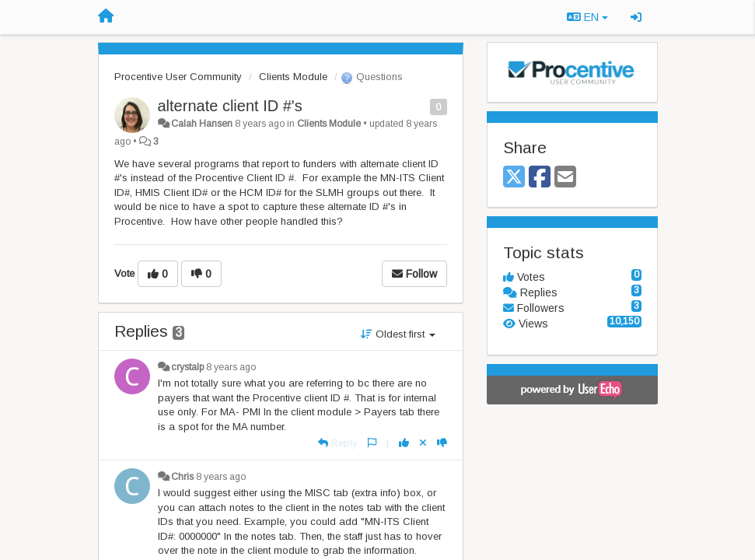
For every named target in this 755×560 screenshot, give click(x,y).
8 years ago (231, 367)
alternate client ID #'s (230, 106)
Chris (182, 477)
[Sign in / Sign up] (636, 17)
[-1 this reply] (442, 443)
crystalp (187, 367)
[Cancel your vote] (423, 443)
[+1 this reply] (404, 443)
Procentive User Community (178, 77)
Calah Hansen (202, 124)
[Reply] (338, 443)
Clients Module (293, 77)
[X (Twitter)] (514, 178)
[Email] (565, 178)
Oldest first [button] (398, 334)
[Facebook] (540, 178)
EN (587, 17)
